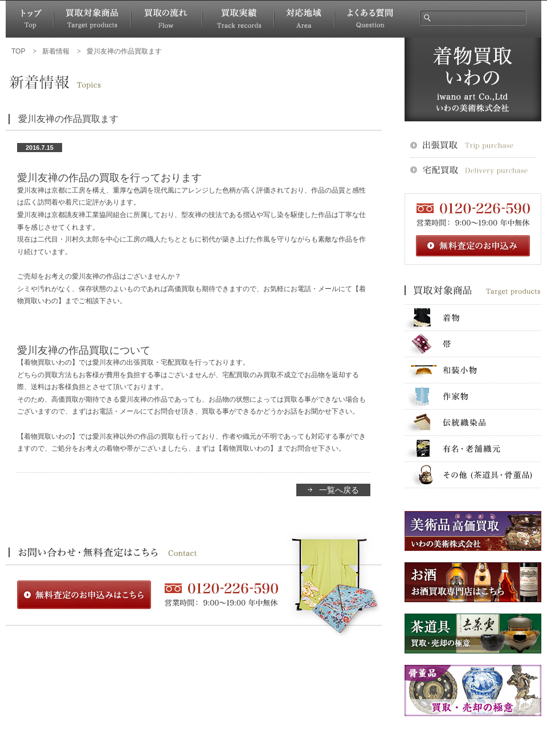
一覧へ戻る (339, 490)
